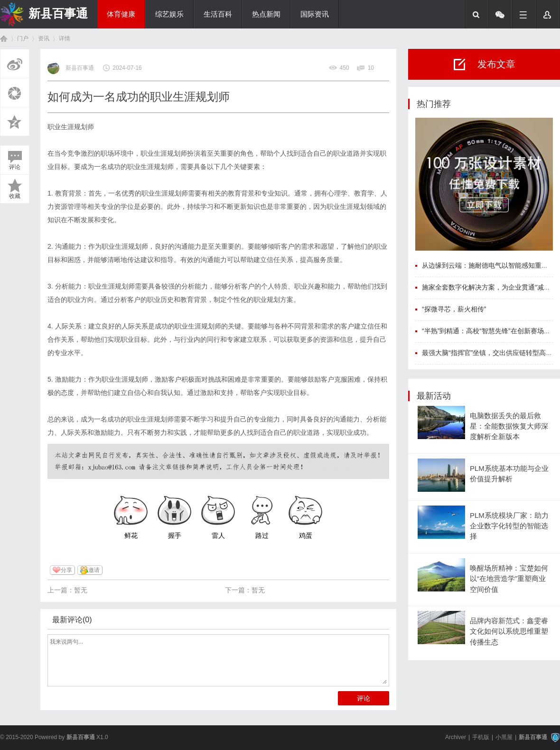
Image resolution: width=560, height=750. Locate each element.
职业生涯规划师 (71, 127)
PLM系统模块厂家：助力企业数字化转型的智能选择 (509, 526)
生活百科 (218, 14)
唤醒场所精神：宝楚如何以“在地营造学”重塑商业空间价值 (509, 579)
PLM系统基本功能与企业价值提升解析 (509, 474)
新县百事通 (58, 13)
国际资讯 (315, 14)
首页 (4, 39)
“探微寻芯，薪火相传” (454, 309)
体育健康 (121, 14)
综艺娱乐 (169, 14)
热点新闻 (266, 14)
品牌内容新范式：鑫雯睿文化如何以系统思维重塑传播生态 (509, 632)
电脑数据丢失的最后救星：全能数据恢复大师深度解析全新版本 (509, 427)
